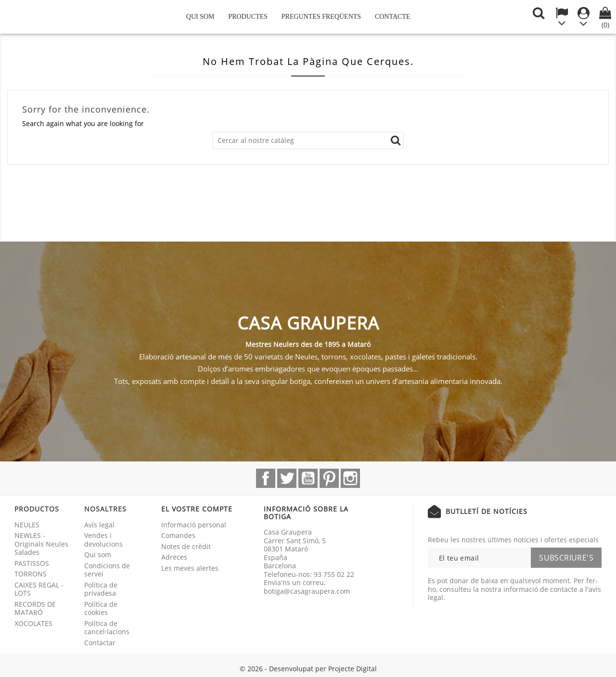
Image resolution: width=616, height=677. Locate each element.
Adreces (174, 557)
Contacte (393, 17)
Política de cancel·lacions (107, 628)
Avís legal (99, 525)
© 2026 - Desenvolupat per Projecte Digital (308, 669)
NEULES (27, 525)
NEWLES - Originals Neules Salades (41, 544)
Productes (248, 17)
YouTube (308, 478)
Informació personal (194, 525)
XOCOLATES (33, 623)
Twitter (287, 478)
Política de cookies (101, 608)
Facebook (266, 478)
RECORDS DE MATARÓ (35, 608)
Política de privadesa (101, 589)
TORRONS (31, 574)
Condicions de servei (107, 570)
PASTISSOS (32, 563)
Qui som (200, 17)
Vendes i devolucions (103, 540)
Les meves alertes (190, 568)
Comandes (178, 535)
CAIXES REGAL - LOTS (39, 589)
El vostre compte (197, 509)
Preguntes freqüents (321, 17)
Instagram (350, 478)
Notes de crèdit (186, 546)
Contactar (100, 643)
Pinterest (329, 478)
